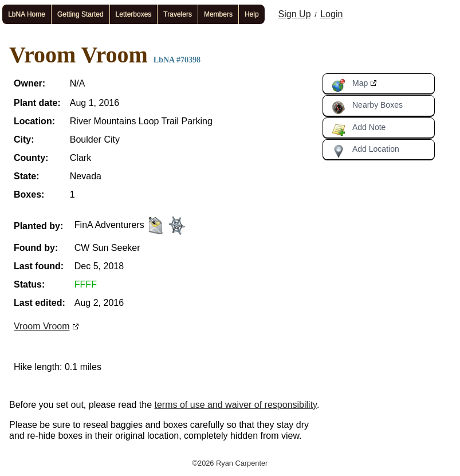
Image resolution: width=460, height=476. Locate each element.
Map (350, 85)
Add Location (365, 151)
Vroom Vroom (42, 326)
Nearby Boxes (367, 107)
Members (218, 14)
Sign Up (295, 14)
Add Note (359, 129)
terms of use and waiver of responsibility (236, 405)
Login (331, 14)
